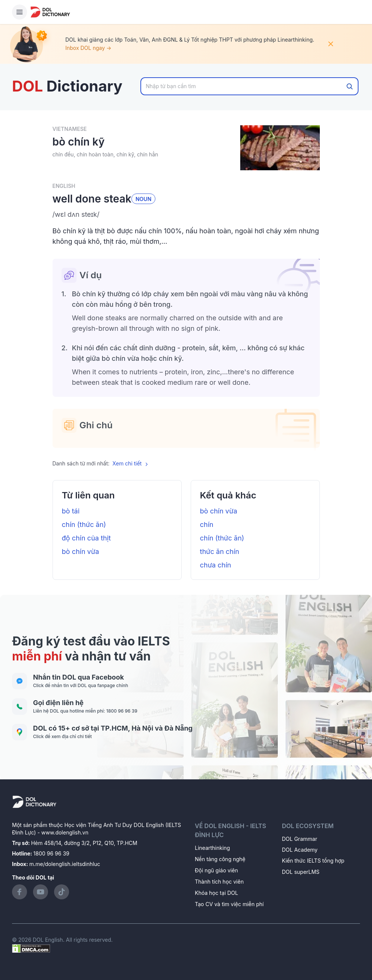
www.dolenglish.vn (65, 832)
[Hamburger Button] (20, 12)
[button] (186, 215)
